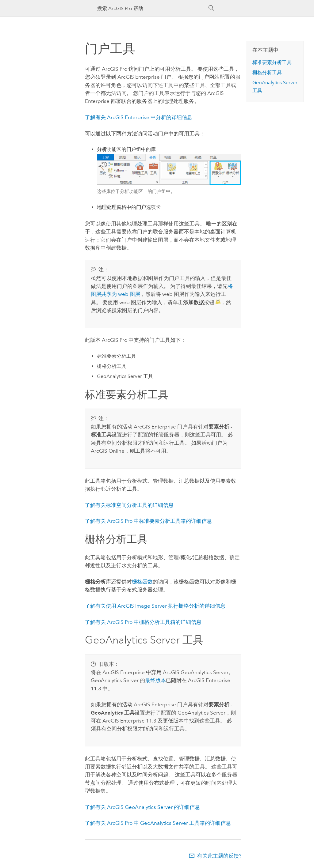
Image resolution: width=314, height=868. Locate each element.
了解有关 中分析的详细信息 (139, 117)
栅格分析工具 (267, 72)
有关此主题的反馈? (219, 856)
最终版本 (155, 680)
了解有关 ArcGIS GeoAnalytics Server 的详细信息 (142, 807)
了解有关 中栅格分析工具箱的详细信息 (143, 622)
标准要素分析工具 (272, 62)
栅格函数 (142, 582)
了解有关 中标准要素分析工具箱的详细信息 (148, 521)
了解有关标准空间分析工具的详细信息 (129, 505)
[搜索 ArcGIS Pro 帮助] (151, 8)
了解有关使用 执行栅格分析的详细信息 (155, 606)
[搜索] (212, 8)
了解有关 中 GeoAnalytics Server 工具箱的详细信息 (158, 823)
